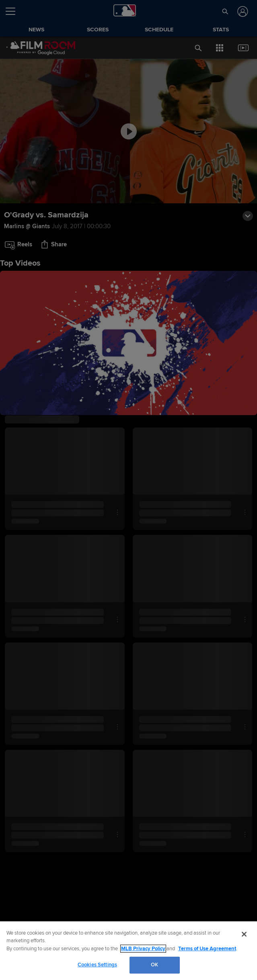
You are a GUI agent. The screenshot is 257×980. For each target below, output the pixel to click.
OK (154, 965)
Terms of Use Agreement (207, 949)
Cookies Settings (97, 965)
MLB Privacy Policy (143, 949)
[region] (128, 951)
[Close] (244, 934)
